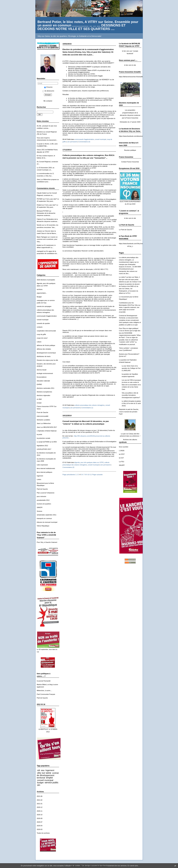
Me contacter (48, 101)
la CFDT (122, 454)
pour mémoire (42, 496)
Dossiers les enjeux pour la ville (47, 360)
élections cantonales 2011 (46, 388)
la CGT (121, 458)
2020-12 (40, 807)
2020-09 (40, 818)
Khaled (39, 205)
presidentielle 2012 (43, 500)
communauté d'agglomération (47, 316)
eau (43, 770)
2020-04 (40, 826)
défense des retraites (44, 349)
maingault (40, 251)
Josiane (39, 231)
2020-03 (40, 829)
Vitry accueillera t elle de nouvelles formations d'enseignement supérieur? (131, 395)
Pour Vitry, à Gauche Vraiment (47, 542)
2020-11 (40, 811)
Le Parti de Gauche (126, 230)
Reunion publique (130, 150)
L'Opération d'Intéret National (47, 431)
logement (40, 476)
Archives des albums (130, 440)
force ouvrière (124, 447)
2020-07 (40, 822)
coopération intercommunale (46, 331)
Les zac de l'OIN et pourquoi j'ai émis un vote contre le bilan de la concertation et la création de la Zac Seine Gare (131, 385)
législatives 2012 (42, 446)
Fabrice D (40, 219)
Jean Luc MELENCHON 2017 (47, 427)
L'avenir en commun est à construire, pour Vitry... (47, 239)
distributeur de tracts (44, 356)
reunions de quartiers (44, 504)
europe (39, 403)
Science (40, 511)
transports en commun (44, 518)
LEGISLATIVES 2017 (44, 449)
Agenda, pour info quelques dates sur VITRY (89, 462)
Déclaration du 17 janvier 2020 (130, 122)
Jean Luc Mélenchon (44, 423)
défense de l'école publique (46, 345)
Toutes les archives (43, 833)
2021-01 (40, 804)
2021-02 (40, 800)
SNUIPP (122, 465)
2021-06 (40, 796)
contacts (40, 327)
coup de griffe (41, 334)
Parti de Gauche (42, 489)
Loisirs (39, 479)
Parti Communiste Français (46, 694)
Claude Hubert (42, 193)
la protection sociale (44, 438)
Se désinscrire (48, 91)
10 (89, 474)
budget (40, 783)
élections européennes (44, 392)
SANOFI (40, 507)
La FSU (122, 462)
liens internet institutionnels (46, 468)
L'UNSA (122, 451)
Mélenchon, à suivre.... (44, 690)
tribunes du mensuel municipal (47, 522)
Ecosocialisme (42, 377)
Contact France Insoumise (130, 162)
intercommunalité (43, 416)
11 (91, 474)
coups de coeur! (42, 338)
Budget (39, 297)
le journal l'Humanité (44, 681)
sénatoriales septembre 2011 (47, 515)
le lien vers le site (130, 65)
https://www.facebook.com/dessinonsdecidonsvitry (136, 136)
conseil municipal (43, 320)
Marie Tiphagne (42, 237)
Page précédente (69, 474)
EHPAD (39, 384)
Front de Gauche (43, 412)
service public (52, 782)
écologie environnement (45, 373)
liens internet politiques (45, 472)
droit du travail (42, 370)
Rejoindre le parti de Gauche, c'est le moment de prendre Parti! (129, 412)
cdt (39, 770)
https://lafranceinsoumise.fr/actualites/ (132, 77)
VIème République (43, 526)
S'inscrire (48, 87)
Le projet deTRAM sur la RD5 (47, 442)
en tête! (39, 399)
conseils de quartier (43, 323)
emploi (49, 778)
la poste (39, 434)
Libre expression (42, 465)
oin (39, 785)
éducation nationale (43, 381)
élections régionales (44, 395)
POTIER (40, 199)
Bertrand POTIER (43, 211)
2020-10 (40, 815)
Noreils (39, 225)
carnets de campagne (44, 306)
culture (39, 342)
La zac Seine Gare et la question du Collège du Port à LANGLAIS (131, 368)
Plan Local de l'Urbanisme (46, 493)
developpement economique (46, 353)
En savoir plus (133, 866)
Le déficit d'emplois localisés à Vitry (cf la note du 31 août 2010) (131, 403)
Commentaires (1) (87, 408)
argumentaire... (42, 293)
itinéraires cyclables (43, 420)
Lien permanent (72, 142)
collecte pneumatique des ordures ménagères (90, 405)
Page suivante (97, 474)
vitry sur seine (44, 773)
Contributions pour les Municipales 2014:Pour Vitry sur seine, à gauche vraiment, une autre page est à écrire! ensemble (130, 307)
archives (40, 289)
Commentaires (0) (84, 142)
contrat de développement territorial (48, 775)
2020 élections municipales (46, 280)
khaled (39, 245)
